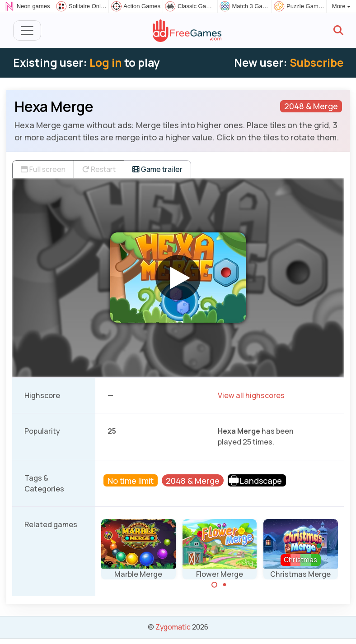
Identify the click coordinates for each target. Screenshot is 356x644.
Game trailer (157, 169)
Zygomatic (173, 627)
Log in (106, 63)
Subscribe (316, 63)
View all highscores (251, 395)
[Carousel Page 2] (225, 585)
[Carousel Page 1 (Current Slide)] (215, 585)
